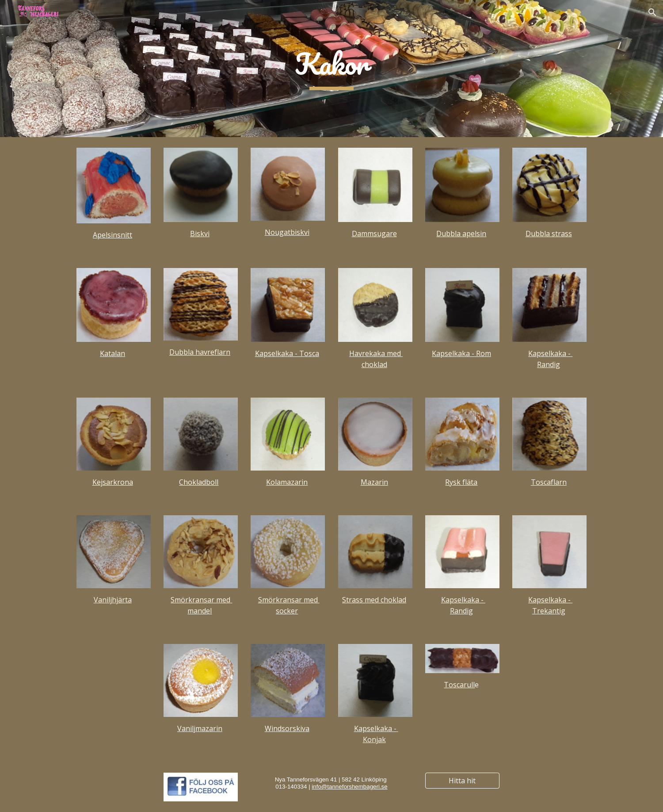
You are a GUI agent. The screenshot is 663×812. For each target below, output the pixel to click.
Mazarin (374, 482)
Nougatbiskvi (287, 232)
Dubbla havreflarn (200, 352)
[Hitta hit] (462, 781)
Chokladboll (199, 482)
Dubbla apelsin (461, 234)
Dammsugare (374, 234)
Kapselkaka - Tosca (287, 353)
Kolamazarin (287, 482)
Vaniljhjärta (113, 600)
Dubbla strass (549, 234)
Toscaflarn (549, 482)
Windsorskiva (287, 728)
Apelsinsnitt (112, 235)
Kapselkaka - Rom (461, 353)
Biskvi (200, 234)
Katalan (112, 353)
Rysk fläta (461, 482)
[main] (331, 69)
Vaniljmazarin (200, 728)
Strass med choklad (374, 600)
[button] (652, 12)
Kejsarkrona (113, 482)
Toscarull (459, 685)
